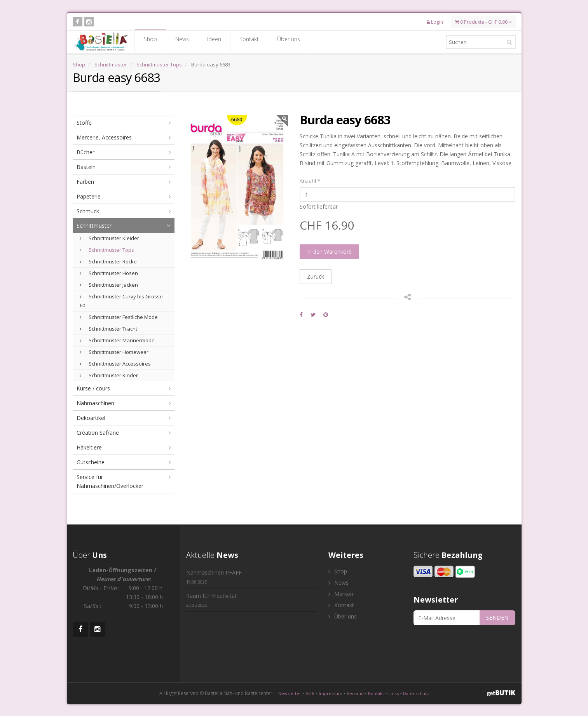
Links (393, 693)
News (182, 42)
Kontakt (249, 42)
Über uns (289, 42)
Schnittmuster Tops (159, 64)
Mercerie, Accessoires (104, 137)
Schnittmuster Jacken (109, 285)
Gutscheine (91, 462)
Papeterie (89, 196)
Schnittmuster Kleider (109, 238)
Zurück (316, 276)
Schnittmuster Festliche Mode (119, 317)
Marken (341, 594)
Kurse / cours (93, 388)
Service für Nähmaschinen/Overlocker (110, 481)
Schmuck (88, 211)
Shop (150, 42)
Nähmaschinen (95, 403)
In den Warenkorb (329, 252)
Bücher (85, 152)
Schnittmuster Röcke (108, 261)
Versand (355, 693)
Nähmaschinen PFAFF (214, 577)
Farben (85, 182)
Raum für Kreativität (211, 600)
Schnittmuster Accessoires (115, 364)
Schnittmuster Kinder (109, 375)
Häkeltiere (89, 447)
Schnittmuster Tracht (108, 329)
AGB (310, 693)
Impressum (331, 693)
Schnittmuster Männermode (117, 340)
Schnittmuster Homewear (114, 352)
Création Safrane (98, 433)
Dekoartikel (91, 418)
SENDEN (497, 618)
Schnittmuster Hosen (109, 273)
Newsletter (290, 693)
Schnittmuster (111, 64)
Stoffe (84, 123)
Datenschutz (416, 693)
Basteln (86, 167)
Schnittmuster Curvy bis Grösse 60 (121, 301)
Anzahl (310, 181)
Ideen (214, 42)
